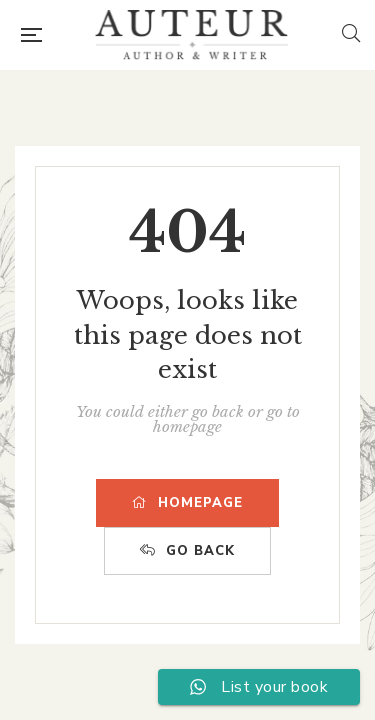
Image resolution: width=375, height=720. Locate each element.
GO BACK (187, 551)
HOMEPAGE (187, 503)
